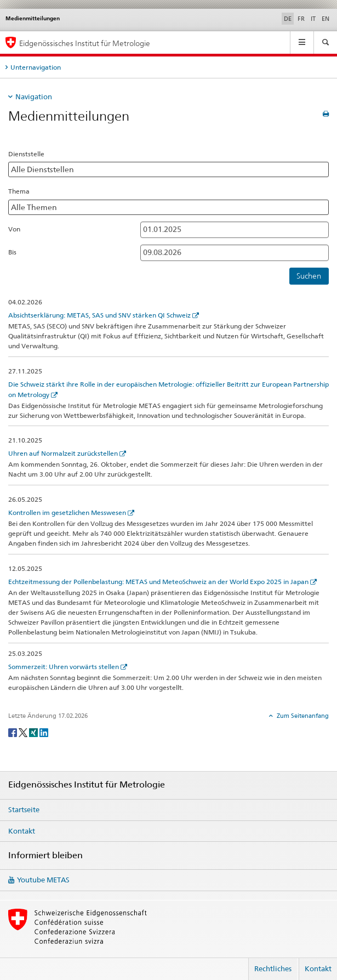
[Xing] (34, 732)
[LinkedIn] (44, 732)
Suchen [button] (309, 276)
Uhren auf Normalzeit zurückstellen (63, 453)
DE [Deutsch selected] (288, 19)
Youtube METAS (43, 880)
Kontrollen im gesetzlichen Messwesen (67, 512)
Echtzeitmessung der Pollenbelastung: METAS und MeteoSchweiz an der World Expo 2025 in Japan (158, 582)
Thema (19, 191)
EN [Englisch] (325, 19)
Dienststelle (26, 154)
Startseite (24, 809)
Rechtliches (273, 968)
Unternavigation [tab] (36, 67)
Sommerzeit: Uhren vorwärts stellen (64, 667)
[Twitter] (24, 732)
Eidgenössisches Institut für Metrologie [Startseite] (85, 43)
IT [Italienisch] (313, 19)
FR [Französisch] (301, 19)
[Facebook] (13, 732)
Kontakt (22, 831)
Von (14, 229)
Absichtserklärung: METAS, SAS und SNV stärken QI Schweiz (99, 315)
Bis (12, 252)
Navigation (34, 97)
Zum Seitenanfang (302, 716)
